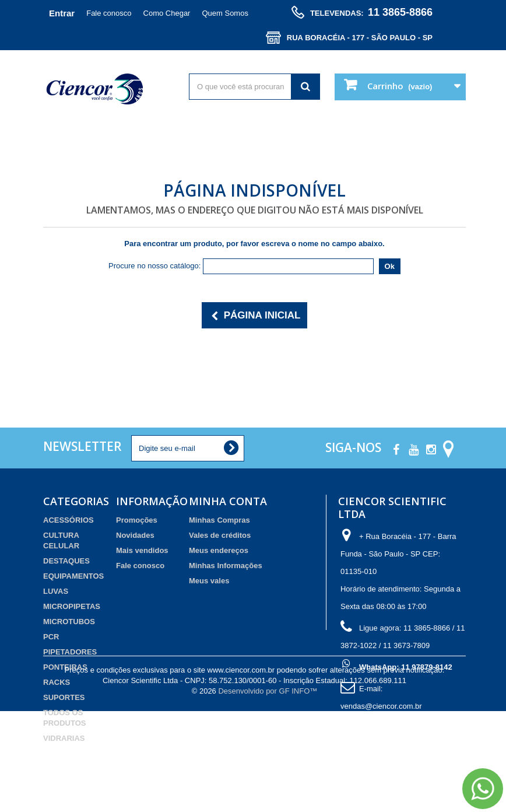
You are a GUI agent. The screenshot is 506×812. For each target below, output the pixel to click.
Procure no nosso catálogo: (154, 266)
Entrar (62, 13)
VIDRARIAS (64, 738)
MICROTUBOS (69, 622)
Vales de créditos (220, 535)
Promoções (137, 520)
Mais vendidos (142, 550)
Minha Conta (228, 501)
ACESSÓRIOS (68, 520)
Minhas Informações (226, 566)
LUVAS (56, 591)
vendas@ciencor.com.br (381, 706)
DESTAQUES (66, 561)
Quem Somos (225, 13)
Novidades (135, 535)
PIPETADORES (70, 652)
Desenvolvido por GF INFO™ (268, 792)
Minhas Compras (219, 520)
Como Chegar (167, 13)
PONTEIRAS (65, 667)
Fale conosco (109, 13)
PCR (51, 637)
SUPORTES (64, 697)
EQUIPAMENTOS (73, 576)
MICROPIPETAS (72, 606)
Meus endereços (219, 550)
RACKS (57, 682)
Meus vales (209, 581)
